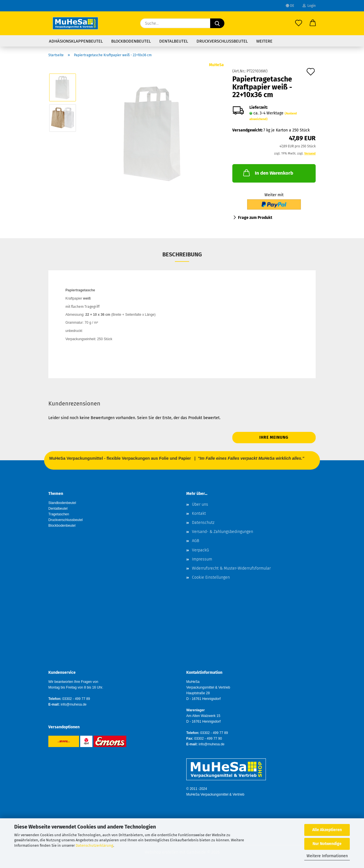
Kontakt (199, 514)
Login (309, 6)
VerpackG (200, 550)
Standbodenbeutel (62, 503)
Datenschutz (203, 523)
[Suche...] (217, 23)
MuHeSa (216, 65)
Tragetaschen (59, 514)
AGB (196, 541)
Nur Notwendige (327, 844)
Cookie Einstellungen (211, 577)
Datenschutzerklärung (94, 845)
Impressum (202, 559)
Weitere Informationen (327, 856)
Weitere (264, 41)
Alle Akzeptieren (327, 830)
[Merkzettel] (299, 23)
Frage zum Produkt (255, 218)
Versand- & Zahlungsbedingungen (223, 532)
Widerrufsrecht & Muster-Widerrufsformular (231, 568)
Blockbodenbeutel (131, 41)
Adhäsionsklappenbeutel (76, 41)
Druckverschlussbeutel (222, 41)
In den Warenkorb (268, 173)
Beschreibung (182, 254)
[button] (313, 23)
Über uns (200, 504)
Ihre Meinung (274, 437)
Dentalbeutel (174, 41)
